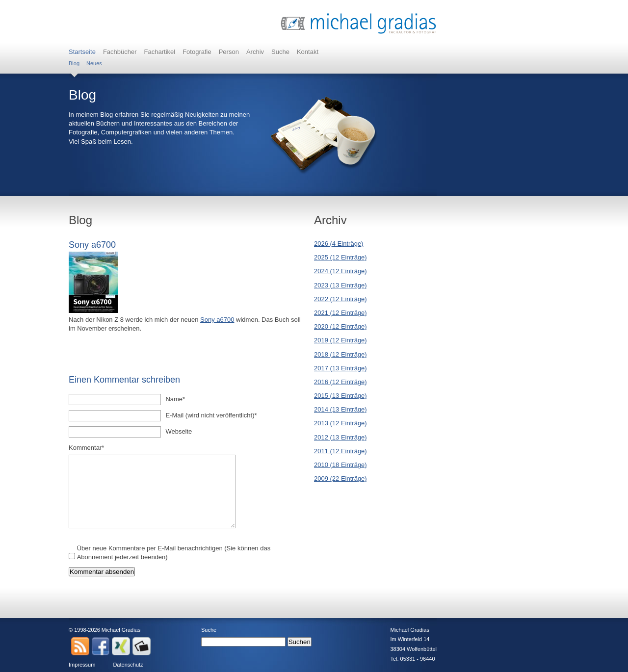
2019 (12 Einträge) (340, 340)
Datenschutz (128, 665)
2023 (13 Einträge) (340, 285)
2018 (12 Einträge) (340, 354)
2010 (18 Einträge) (340, 465)
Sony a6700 (217, 320)
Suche (280, 52)
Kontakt (308, 52)
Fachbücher (120, 52)
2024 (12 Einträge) (340, 271)
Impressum (82, 665)
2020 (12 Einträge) (340, 326)
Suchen (300, 642)
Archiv (255, 52)
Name (179, 399)
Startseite (82, 52)
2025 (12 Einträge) (340, 257)
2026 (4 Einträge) (339, 244)
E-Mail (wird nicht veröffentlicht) (211, 415)
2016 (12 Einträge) (340, 382)
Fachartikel (160, 52)
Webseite (179, 431)
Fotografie (197, 52)
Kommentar (86, 447)
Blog (74, 63)
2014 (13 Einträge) (340, 409)
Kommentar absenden (102, 572)
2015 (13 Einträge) (340, 396)
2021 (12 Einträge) (340, 313)
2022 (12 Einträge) (340, 299)
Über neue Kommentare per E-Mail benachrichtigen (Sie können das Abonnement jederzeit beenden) (174, 553)
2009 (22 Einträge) (340, 478)
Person (229, 52)
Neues (94, 63)
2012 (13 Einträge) (340, 437)
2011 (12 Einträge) (340, 451)
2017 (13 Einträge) (340, 368)
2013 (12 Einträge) (340, 423)
